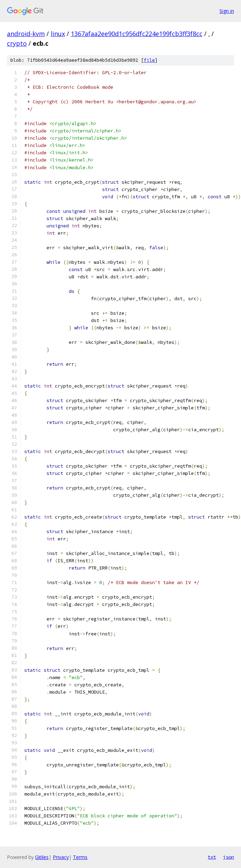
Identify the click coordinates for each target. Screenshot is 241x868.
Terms (80, 857)
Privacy (61, 857)
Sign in (227, 11)
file (149, 60)
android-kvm (26, 34)
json (228, 857)
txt (212, 857)
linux (58, 34)
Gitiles (42, 857)
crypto (17, 43)
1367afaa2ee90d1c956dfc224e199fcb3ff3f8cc (137, 34)
